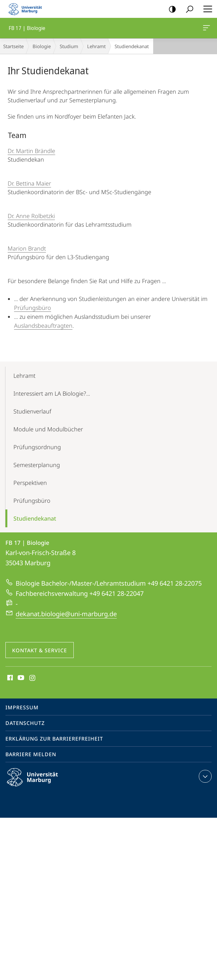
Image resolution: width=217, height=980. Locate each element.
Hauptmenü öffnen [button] (206, 9)
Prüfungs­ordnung (37, 447)
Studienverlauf (32, 411)
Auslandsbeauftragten (43, 325)
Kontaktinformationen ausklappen (204, 776)
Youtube (20, 678)
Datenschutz (25, 723)
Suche (187, 9)
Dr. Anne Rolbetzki (31, 216)
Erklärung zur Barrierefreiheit (54, 739)
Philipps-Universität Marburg (38, 782)
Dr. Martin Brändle (31, 151)
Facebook (9, 678)
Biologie (42, 46)
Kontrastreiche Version (170, 9)
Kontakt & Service (40, 650)
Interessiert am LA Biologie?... (52, 393)
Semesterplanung (37, 465)
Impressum (22, 707)
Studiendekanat (35, 518)
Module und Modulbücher (48, 429)
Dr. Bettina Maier (29, 183)
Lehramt (96, 46)
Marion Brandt (27, 248)
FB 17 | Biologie (206, 29)
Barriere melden (31, 754)
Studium (69, 46)
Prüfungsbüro (33, 308)
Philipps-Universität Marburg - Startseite (27, 9)
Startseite (13, 46)
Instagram (33, 678)
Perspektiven (30, 483)
